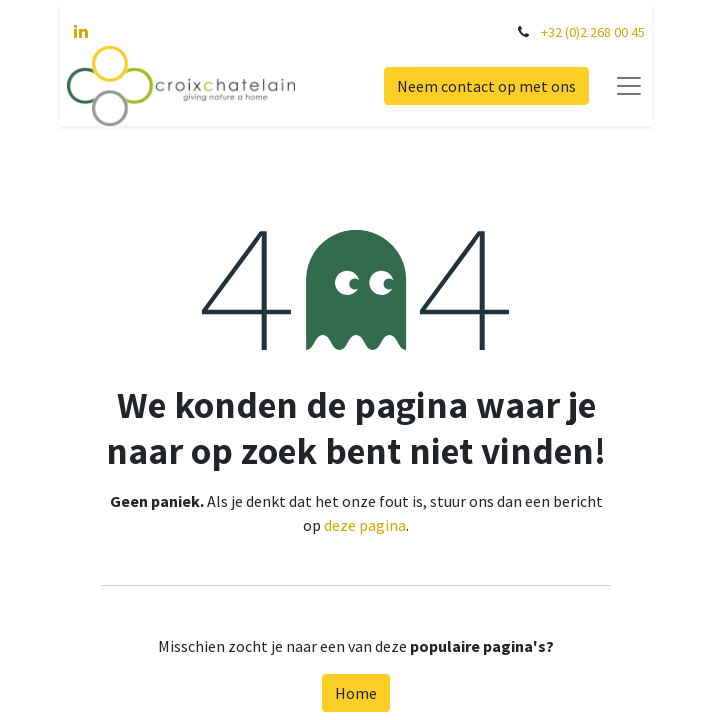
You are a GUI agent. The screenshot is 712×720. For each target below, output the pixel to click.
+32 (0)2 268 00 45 (600, 32)
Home (356, 693)
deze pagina (365, 525)
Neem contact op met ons (493, 86)
